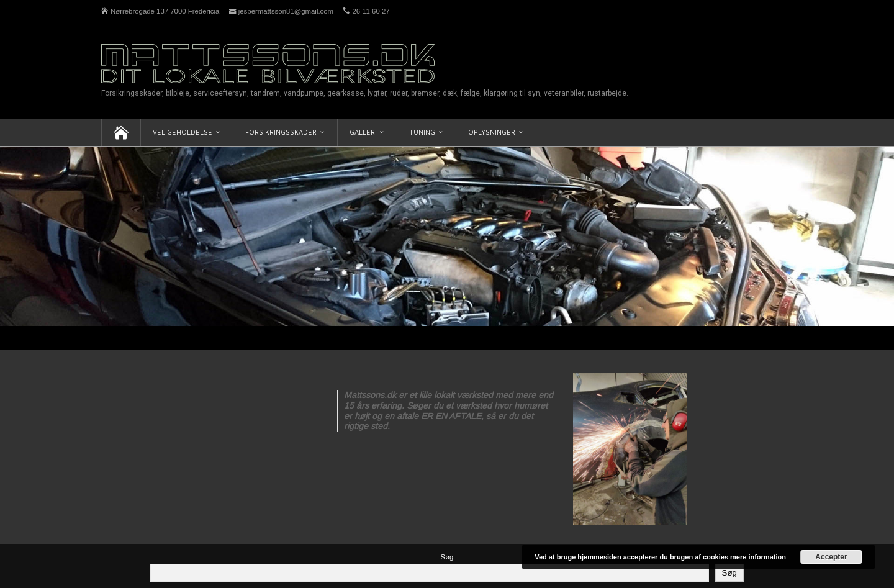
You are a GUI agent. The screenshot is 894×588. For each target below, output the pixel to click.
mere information (758, 557)
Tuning (422, 132)
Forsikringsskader (281, 132)
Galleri (363, 132)
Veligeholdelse (183, 132)
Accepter (831, 557)
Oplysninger (492, 132)
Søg (447, 557)
